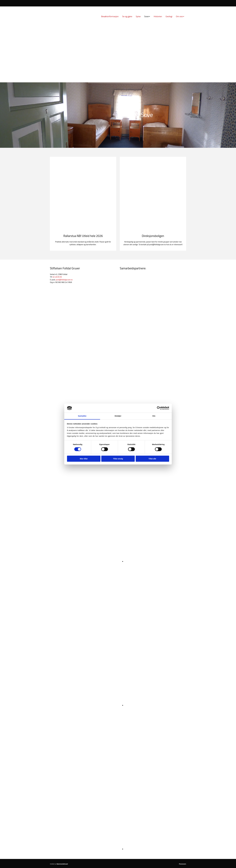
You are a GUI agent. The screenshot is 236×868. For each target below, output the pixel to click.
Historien (158, 16)
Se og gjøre (127, 16)
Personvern (183, 864)
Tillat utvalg (118, 459)
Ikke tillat (84, 459)
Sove (146, 16)
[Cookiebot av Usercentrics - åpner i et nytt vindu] (159, 408)
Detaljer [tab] (118, 416)
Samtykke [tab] (82, 416)
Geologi (169, 16)
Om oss (179, 16)
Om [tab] (154, 416)
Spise (138, 16)
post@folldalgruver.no (64, 280)
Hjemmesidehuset (62, 864)
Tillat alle (152, 459)
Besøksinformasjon (110, 16)
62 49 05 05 (57, 277)
